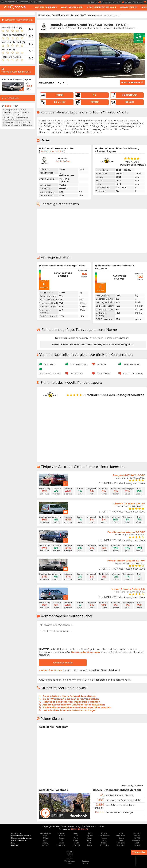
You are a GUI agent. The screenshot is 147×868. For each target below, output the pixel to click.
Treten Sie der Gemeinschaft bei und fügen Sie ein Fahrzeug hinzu (93, 345)
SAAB (137, 838)
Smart (137, 845)
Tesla (70, 856)
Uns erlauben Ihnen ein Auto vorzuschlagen (69, 710)
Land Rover (104, 836)
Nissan (121, 838)
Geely (76, 840)
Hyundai (76, 845)
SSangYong (137, 840)
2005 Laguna (88, 15)
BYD (45, 840)
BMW (45, 838)
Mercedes (104, 845)
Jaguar (89, 836)
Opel (121, 840)
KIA (89, 843)
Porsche (121, 845)
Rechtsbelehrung (27, 2)
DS (61, 840)
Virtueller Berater (46, 7)
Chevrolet (45, 845)
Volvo (70, 863)
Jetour (89, 840)
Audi (45, 836)
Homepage (44, 15)
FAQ (13, 843)
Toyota (70, 859)
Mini (121, 833)
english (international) (113, 2)
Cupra (61, 838)
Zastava (85, 861)
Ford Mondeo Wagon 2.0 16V (126, 532)
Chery (45, 843)
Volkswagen (70, 861)
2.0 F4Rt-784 (63, 161)
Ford (76, 838)
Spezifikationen (61, 15)
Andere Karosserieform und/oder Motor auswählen (74, 705)
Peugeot (121, 843)
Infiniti (89, 833)
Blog (144, 7)
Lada (89, 845)
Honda (76, 843)
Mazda (104, 843)
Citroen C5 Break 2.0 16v (129, 503)
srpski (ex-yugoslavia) (136, 2)
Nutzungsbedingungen (86, 652)
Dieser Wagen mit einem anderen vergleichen (71, 699)
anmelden (95, 2)
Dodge (76, 833)
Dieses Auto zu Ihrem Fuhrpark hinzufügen (69, 696)
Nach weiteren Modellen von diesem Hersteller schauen (77, 708)
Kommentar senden (63, 663)
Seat (137, 843)
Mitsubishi (121, 836)
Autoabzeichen (129, 7)
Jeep (89, 838)
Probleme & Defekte (52, 151)
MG (104, 840)
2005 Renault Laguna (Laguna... (17, 80)
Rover (137, 836)
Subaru (70, 851)
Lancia (104, 833)
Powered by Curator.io (133, 785)
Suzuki (70, 854)
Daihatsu (61, 845)
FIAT (76, 836)
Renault (75, 15)
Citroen (61, 836)
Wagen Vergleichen (72, 7)
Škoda (85, 863)
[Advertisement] (18, 178)
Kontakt (40, 2)
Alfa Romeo (45, 833)
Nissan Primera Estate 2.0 (128, 589)
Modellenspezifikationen (101, 7)
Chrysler (61, 833)
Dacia (61, 843)
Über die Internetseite (9, 2)
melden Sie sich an (50, 670)
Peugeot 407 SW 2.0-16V (129, 475)
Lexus (104, 838)
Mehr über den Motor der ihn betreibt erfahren (71, 702)
